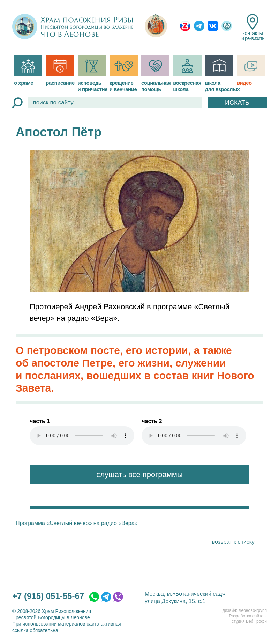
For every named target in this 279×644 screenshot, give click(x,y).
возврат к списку (233, 542)
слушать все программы (139, 475)
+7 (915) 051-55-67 (48, 596)
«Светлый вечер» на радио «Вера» (92, 523)
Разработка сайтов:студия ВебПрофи (248, 619)
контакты (253, 28)
